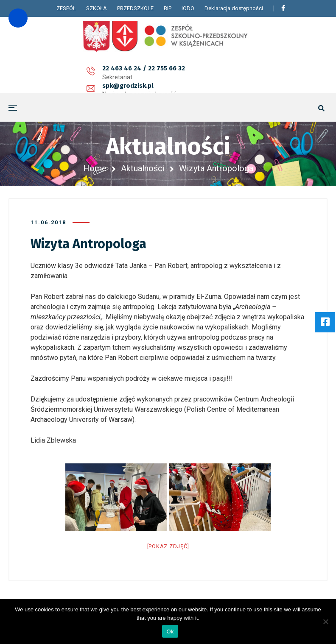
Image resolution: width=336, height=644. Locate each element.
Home (95, 168)
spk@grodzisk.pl (146, 73)
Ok (170, 631)
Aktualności (143, 168)
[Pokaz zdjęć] (168, 546)
